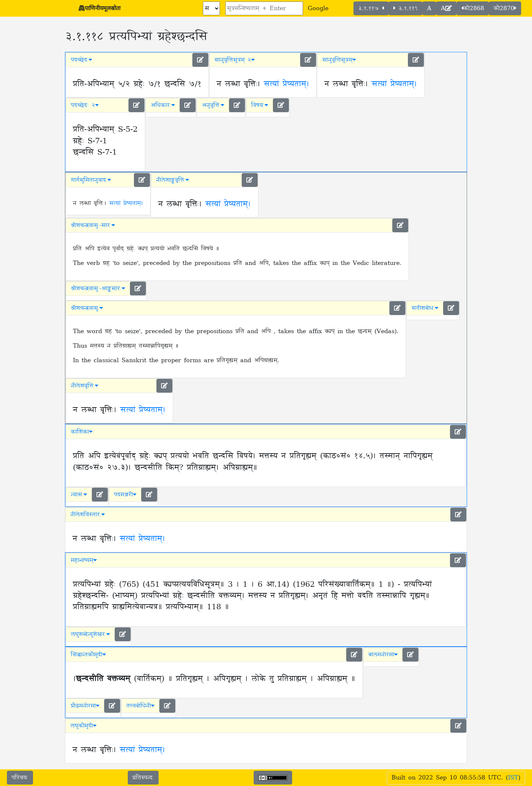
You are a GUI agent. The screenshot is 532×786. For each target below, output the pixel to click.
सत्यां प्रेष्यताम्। (287, 84)
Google (318, 8)
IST (513, 778)
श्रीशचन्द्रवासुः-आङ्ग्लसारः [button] (98, 288)
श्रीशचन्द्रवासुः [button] (87, 308)
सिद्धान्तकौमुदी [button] (88, 655)
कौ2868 (473, 8)
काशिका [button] (82, 432)
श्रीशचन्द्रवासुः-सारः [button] (93, 225)
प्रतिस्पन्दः (143, 778)
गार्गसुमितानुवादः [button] (91, 180)
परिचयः (20, 778)
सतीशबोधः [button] (425, 308)
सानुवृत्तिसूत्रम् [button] (339, 60)
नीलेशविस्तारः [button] (88, 515)
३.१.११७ (371, 8)
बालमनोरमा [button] (383, 655)
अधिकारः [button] (163, 105)
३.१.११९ (406, 8)
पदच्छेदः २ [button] (85, 105)
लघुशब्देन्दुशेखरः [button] (90, 634)
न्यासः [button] (79, 495)
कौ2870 (505, 8)
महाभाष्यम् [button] (84, 560)
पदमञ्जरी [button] (125, 495)
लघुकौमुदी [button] (83, 726)
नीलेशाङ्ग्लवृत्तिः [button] (173, 180)
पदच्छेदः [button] (81, 60)
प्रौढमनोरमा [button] (85, 706)
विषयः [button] (260, 105)
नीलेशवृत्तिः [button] (85, 386)
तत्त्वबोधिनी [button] (140, 706)
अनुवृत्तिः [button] (213, 105)
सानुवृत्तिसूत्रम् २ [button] (235, 60)
